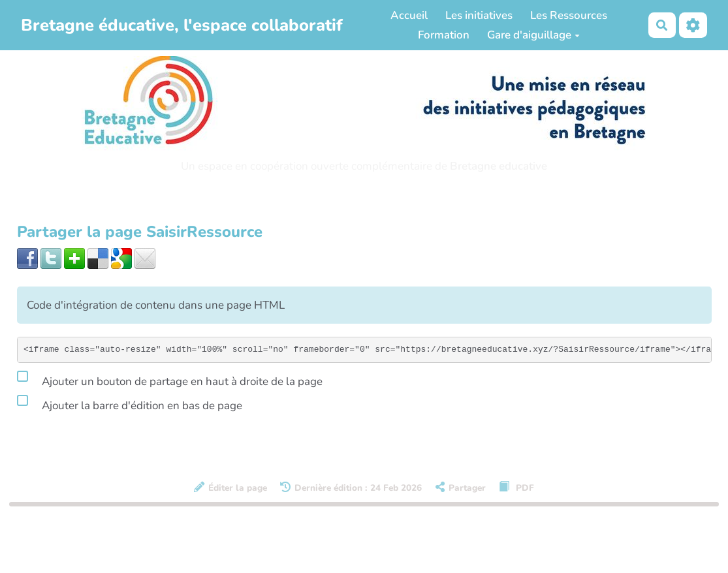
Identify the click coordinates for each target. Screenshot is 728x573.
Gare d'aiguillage (533, 35)
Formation (444, 35)
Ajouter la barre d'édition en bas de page (130, 403)
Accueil (409, 15)
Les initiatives (479, 15)
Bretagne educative (499, 166)
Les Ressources (569, 15)
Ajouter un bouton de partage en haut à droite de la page (170, 379)
